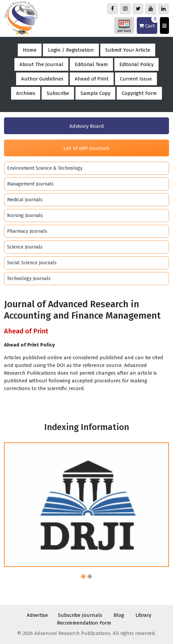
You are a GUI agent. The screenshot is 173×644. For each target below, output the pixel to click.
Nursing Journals (25, 216)
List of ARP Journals (86, 148)
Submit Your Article (128, 50)
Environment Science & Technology (45, 168)
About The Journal (41, 64)
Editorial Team (91, 64)
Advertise (37, 615)
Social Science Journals (32, 263)
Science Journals (25, 247)
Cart (148, 23)
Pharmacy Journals (27, 231)
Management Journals (30, 184)
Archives (26, 93)
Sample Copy (95, 93)
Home (30, 50)
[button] (83, 577)
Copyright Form (139, 93)
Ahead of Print (92, 79)
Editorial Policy (136, 64)
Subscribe (58, 93)
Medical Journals (25, 200)
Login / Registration (71, 50)
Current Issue (136, 79)
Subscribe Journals (80, 615)
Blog (119, 615)
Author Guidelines (42, 79)
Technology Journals (29, 279)
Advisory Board (87, 126)
